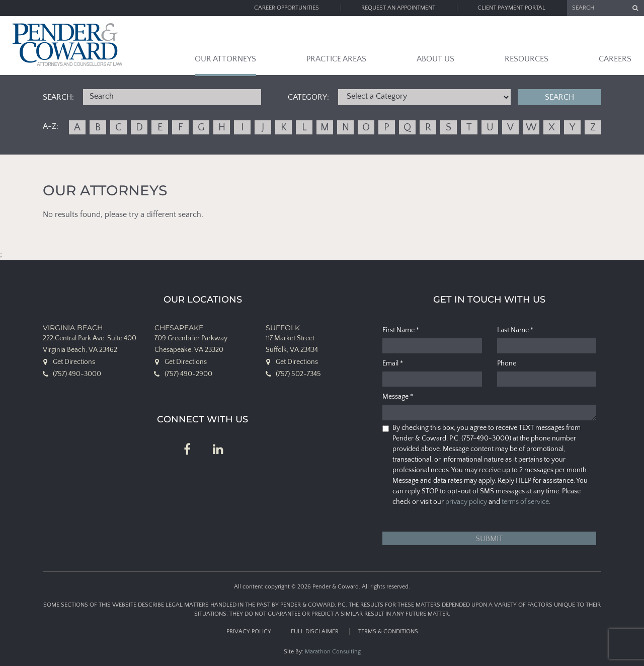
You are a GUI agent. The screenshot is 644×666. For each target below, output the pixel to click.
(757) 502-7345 (298, 374)
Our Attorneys (225, 59)
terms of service (525, 502)
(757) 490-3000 (77, 374)
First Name (401, 330)
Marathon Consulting (333, 652)
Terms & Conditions (388, 632)
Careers (615, 59)
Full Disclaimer (315, 632)
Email (393, 363)
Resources (527, 59)
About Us (435, 59)
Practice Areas (336, 59)
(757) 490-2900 (188, 374)
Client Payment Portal (511, 8)
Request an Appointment (398, 8)
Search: (58, 97)
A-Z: (51, 126)
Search (559, 97)
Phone (507, 363)
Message (398, 397)
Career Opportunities (287, 8)
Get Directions (74, 362)
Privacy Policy (249, 632)
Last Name (515, 330)
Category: (308, 97)
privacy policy (466, 502)
